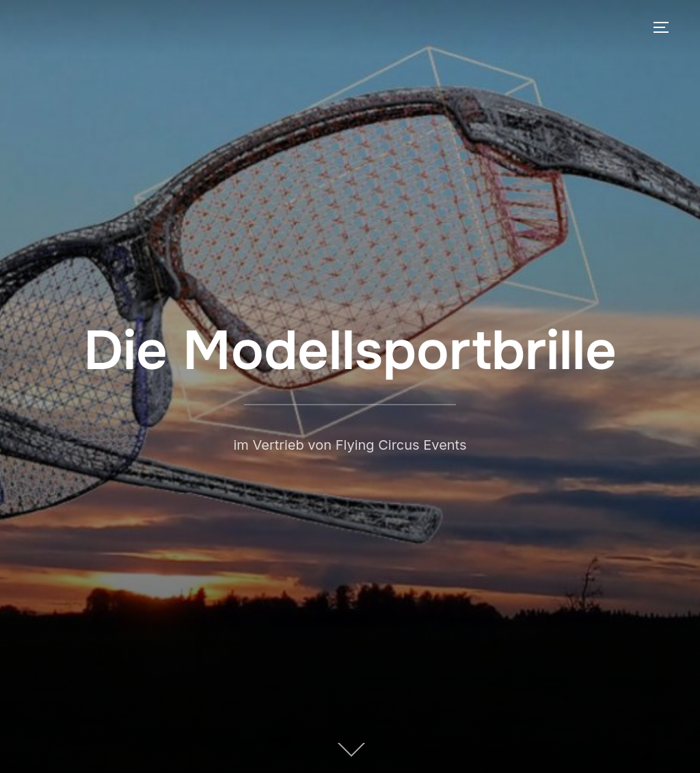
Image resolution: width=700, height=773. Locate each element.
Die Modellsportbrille (350, 351)
